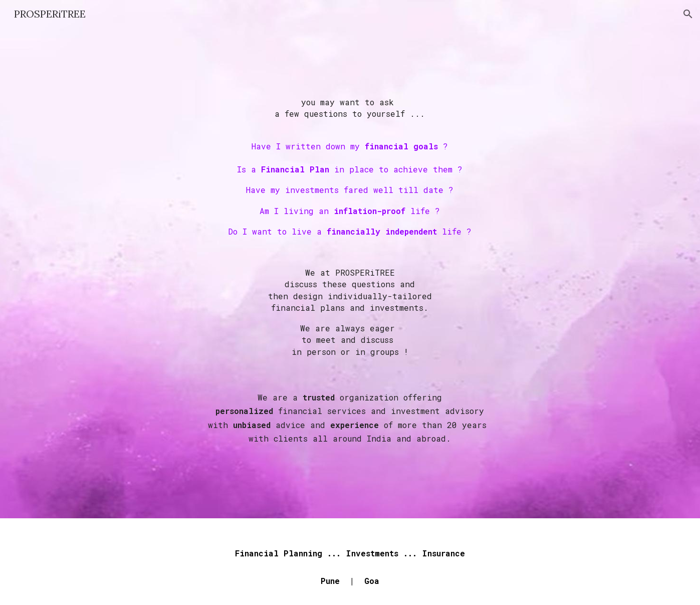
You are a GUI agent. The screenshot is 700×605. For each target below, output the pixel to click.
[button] (688, 14)
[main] (350, 273)
